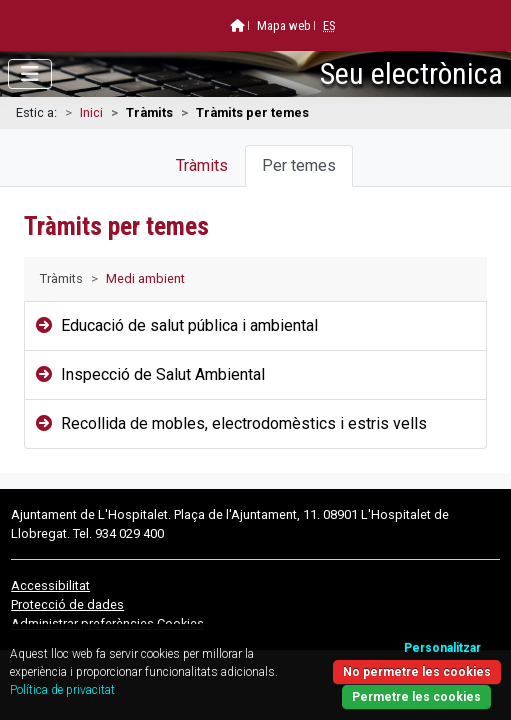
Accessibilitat (50, 585)
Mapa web (284, 25)
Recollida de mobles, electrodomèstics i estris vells (244, 423)
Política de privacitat (62, 690)
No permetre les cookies (417, 672)
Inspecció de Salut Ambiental (163, 374)
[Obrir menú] (30, 74)
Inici (91, 112)
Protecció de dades (67, 604)
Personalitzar (442, 648)
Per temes (299, 165)
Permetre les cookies (416, 697)
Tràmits (202, 165)
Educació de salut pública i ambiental (189, 325)
